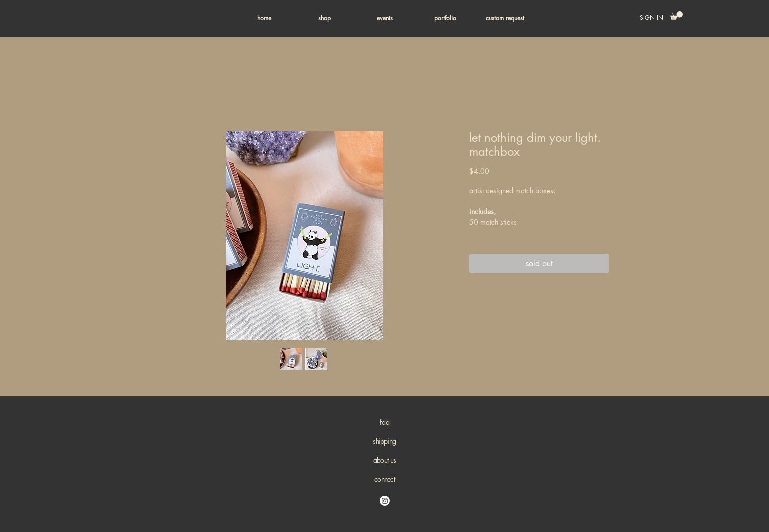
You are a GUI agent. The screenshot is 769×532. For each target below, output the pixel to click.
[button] (325, 18)
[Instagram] (385, 501)
